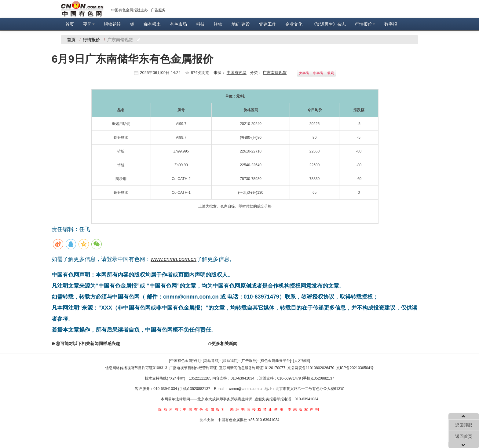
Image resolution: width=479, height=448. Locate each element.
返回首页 (464, 436)
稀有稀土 (152, 24)
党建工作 (268, 24)
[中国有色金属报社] (185, 361)
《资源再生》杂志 (329, 24)
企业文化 (294, 24)
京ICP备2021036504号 (355, 368)
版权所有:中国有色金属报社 (193, 409)
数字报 (391, 24)
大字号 (304, 73)
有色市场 (178, 24)
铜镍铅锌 (112, 24)
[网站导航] (211, 361)
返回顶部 (464, 425)
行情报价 (365, 24)
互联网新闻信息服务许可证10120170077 (252, 368)
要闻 (89, 24)
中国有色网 (237, 73)
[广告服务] (249, 361)
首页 (70, 24)
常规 (331, 73)
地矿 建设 (241, 24)
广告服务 (158, 10)
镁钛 (218, 24)
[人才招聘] (302, 361)
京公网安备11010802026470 (311, 368)
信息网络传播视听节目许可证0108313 (136, 368)
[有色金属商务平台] (275, 361)
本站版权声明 (304, 409)
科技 (200, 24)
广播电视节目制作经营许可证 (193, 368)
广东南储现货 (275, 73)
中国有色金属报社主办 (130, 10)
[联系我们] (230, 361)
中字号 (318, 73)
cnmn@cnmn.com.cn (247, 389)
